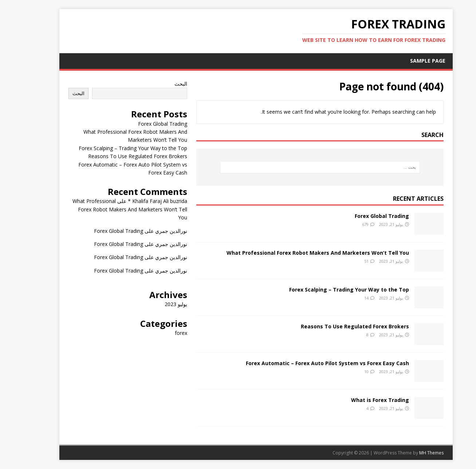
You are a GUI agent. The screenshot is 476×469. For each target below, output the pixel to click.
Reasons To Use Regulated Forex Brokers (337, 326)
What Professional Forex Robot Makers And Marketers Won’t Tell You (300, 253)
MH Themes (414, 453)
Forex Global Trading (364, 216)
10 (349, 372)
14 (349, 298)
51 (349, 261)
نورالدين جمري (153, 231)
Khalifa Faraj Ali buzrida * (140, 201)
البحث (163, 84)
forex (163, 333)
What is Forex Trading (362, 400)
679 (347, 224)
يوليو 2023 (158, 304)
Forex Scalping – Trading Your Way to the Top (331, 290)
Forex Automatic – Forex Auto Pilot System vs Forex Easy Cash (310, 363)
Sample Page (410, 61)
